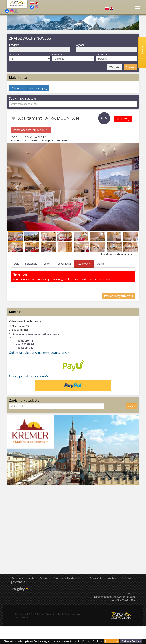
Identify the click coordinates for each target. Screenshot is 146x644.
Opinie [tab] (101, 264)
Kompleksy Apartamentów (69, 578)
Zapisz (132, 406)
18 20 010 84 (25, 344)
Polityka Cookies (131, 641)
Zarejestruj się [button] (38, 88)
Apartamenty (27, 578)
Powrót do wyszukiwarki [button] (118, 296)
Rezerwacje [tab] (84, 264)
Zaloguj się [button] (18, 88)
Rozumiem (111, 641)
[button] (17, 187)
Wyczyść (114, 67)
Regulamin (96, 578)
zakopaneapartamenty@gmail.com (37, 334)
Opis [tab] (16, 264)
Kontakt (113, 578)
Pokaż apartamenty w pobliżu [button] (31, 130)
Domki (44, 578)
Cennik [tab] (47, 264)
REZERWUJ (123, 119)
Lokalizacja (64, 264)
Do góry (20, 589)
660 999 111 (25, 341)
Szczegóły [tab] (31, 264)
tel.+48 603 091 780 (123, 600)
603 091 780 (25, 348)
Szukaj (130, 67)
